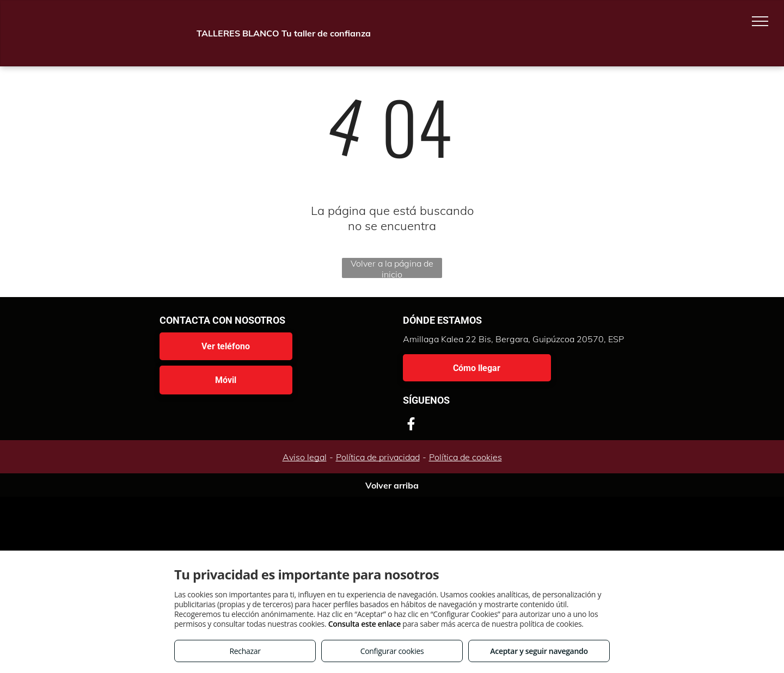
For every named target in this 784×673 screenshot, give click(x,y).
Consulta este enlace (365, 624)
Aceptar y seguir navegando (539, 651)
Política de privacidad (378, 457)
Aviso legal (305, 457)
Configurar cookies (392, 651)
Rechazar (245, 651)
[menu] (760, 21)
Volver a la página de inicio (392, 268)
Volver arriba (392, 485)
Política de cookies (465, 457)
